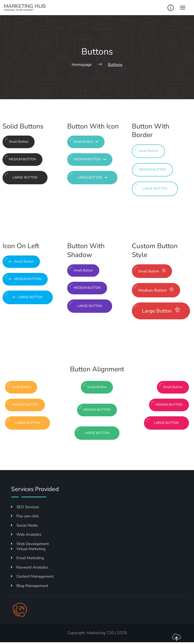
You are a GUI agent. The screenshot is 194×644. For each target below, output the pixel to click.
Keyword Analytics (30, 567)
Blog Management (30, 586)
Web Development (30, 544)
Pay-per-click (25, 516)
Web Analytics (26, 534)
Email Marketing (28, 558)
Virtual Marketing (28, 549)
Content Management (32, 576)
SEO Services (25, 507)
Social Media (24, 525)
